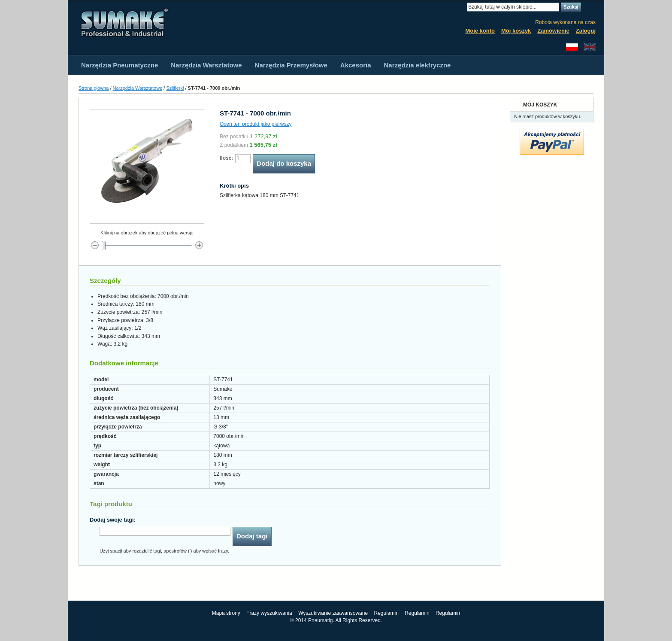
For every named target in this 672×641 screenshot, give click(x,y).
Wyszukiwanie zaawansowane (333, 613)
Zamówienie (553, 31)
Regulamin (386, 613)
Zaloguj (586, 31)
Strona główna (94, 88)
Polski (572, 47)
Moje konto (480, 31)
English (590, 47)
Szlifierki (175, 88)
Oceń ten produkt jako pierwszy (256, 124)
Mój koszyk (516, 31)
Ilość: (226, 158)
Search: (462, 7)
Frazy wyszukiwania (269, 613)
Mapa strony (226, 613)
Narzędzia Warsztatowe (138, 88)
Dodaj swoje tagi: (113, 520)
